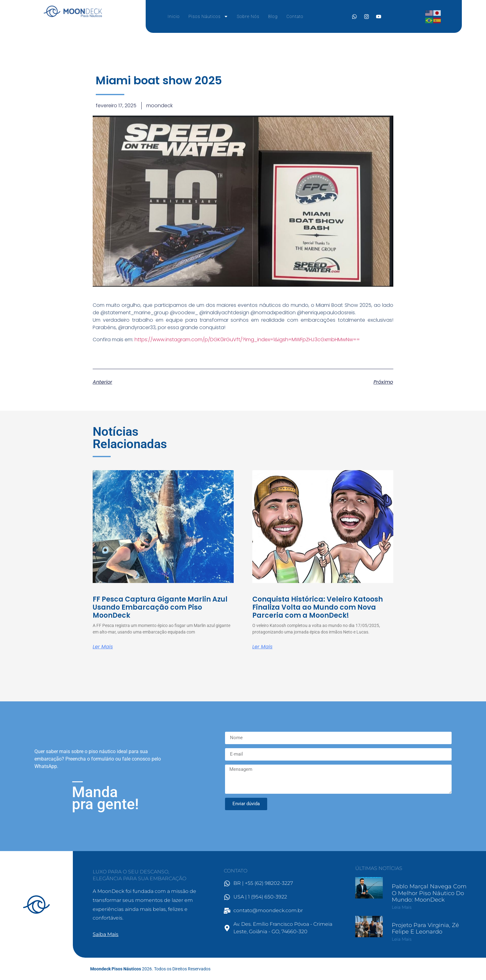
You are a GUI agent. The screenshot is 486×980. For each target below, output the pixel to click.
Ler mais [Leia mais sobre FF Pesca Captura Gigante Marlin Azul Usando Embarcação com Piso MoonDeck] (103, 647)
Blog (273, 16)
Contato (295, 16)
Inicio (174, 16)
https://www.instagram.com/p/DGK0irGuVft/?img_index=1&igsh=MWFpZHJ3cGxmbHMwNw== (247, 340)
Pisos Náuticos (208, 16)
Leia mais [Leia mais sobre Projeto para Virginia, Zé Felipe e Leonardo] (402, 939)
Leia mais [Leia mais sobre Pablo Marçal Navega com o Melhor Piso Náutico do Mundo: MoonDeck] (402, 907)
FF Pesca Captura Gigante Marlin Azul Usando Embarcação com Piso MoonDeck (160, 607)
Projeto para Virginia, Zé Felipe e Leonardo (425, 929)
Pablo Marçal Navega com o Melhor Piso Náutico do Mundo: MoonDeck (429, 893)
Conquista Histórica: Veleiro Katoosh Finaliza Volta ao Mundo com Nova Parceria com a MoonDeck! (318, 607)
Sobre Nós (248, 16)
